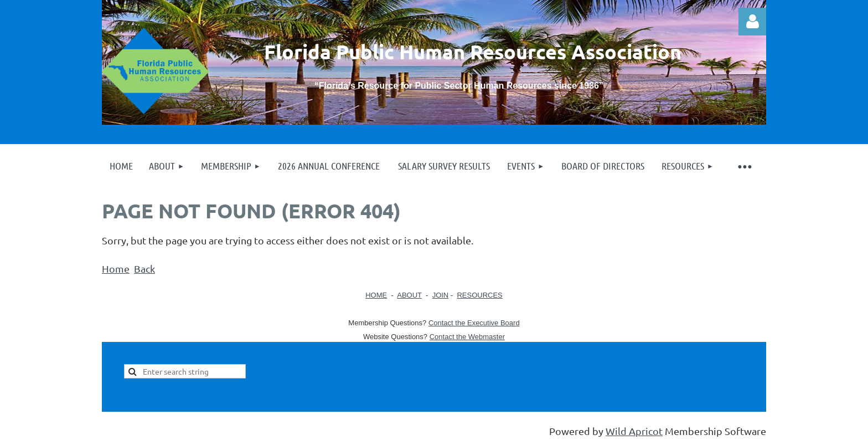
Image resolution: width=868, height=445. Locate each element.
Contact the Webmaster (467, 337)
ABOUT (409, 295)
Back (144, 268)
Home (116, 268)
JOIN (441, 295)
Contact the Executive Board (474, 323)
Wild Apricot (634, 431)
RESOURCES (479, 295)
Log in (752, 22)
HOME (376, 295)
